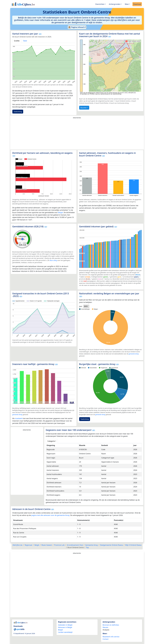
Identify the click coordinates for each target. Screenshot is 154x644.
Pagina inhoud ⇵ (77, 27)
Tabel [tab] (25, 41)
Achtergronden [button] (115, 4)
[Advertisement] (77, 135)
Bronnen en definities (111, 625)
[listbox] (86, 306)
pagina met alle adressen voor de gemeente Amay (50, 515)
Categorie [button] (51, 441)
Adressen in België (65, 627)
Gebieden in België (65, 625)
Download (137, 4)
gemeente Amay (134, 354)
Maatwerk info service (111, 637)
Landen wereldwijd (65, 632)
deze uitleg (53, 260)
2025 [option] (86, 306)
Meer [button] (127, 4)
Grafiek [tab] (17, 41)
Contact (106, 639)
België (60, 212)
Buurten (84, 108)
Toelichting (18, 112)
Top (87, 547)
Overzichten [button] (100, 4)
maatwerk (19, 418)
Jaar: (81, 306)
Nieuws (105, 627)
